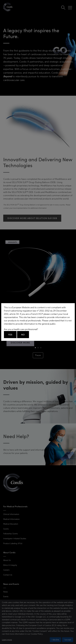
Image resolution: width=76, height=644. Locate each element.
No (23, 335)
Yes (10, 335)
